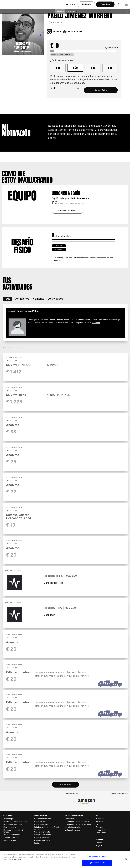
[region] (65, 860)
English (70, 12)
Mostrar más (65, 785)
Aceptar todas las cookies (97, 863)
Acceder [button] (70, 5)
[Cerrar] (126, 859)
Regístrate (86, 4)
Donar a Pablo (101, 90)
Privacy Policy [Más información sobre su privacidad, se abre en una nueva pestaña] (17, 860)
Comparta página (73, 31)
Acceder (96, 323)
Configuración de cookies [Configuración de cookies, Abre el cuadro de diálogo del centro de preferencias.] (97, 857)
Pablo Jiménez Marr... (81, 199)
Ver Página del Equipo (68, 211)
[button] (126, 5)
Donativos (105, 4)
